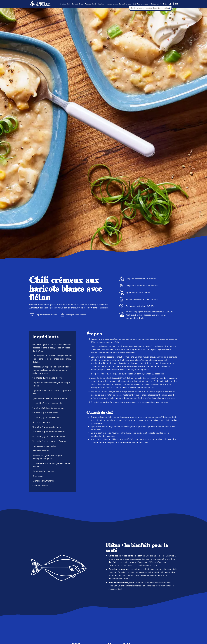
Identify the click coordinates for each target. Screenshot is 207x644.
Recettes (63, 4)
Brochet (139, 315)
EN (176, 4)
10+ (153, 306)
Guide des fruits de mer (75, 4)
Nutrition (101, 4)
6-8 (149, 306)
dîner (144, 306)
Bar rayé (156, 315)
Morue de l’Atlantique (154, 312)
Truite (142, 318)
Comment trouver (112, 4)
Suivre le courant (125, 4)
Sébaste (147, 315)
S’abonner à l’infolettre (159, 4)
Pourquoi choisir (91, 4)
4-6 (139, 306)
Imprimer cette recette (44, 315)
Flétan (147, 292)
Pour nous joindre (143, 4)
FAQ (134, 4)
